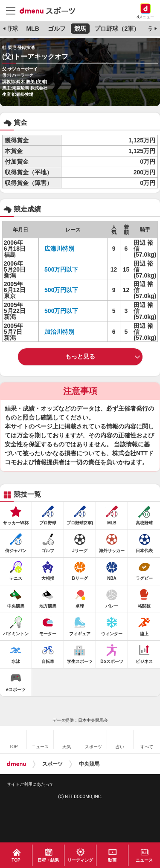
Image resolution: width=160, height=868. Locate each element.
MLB (32, 29)
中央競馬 (89, 764)
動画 (112, 860)
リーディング (80, 860)
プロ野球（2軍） (117, 29)
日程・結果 (48, 860)
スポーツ (52, 764)
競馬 (80, 29)
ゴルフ (57, 29)
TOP (16, 860)
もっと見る (80, 356)
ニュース (144, 860)
